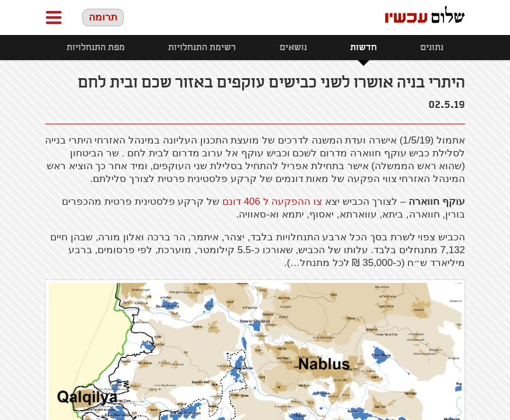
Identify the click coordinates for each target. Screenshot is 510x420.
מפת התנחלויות (96, 48)
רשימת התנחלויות (202, 48)
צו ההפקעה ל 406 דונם (272, 202)
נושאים (293, 48)
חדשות (364, 48)
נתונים (432, 48)
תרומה (103, 17)
